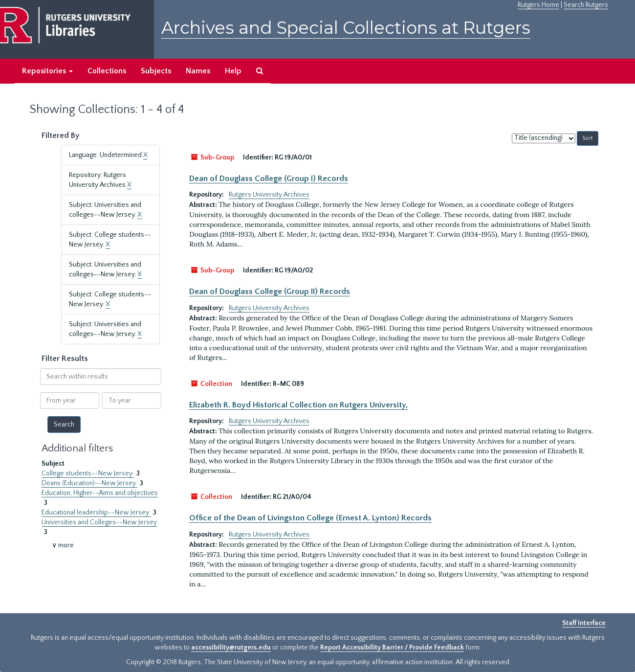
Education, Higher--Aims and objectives (100, 493)
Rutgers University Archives (269, 195)
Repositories (47, 71)
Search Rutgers (586, 5)
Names (198, 71)
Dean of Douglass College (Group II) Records (270, 291)
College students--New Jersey (88, 473)
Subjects (156, 71)
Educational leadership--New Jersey (96, 513)
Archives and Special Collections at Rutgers (346, 28)
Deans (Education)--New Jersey (89, 483)
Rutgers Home (538, 5)
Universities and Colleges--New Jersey (99, 522)
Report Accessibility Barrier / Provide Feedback (392, 648)
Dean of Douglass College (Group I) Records (269, 179)
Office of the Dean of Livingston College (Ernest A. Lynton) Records (310, 518)
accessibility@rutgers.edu (231, 648)
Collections (107, 71)
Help (233, 71)
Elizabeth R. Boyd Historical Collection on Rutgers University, (298, 405)
